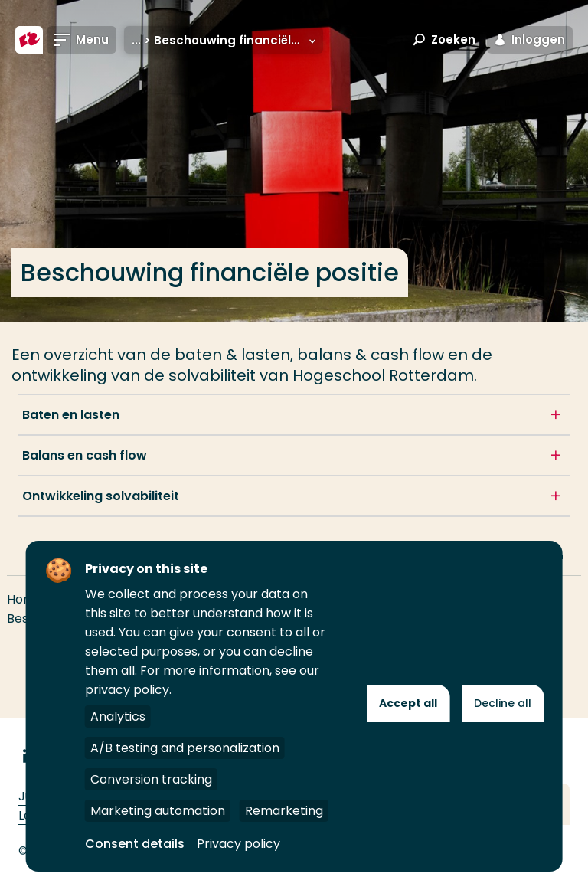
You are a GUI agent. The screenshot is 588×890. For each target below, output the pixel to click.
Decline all (503, 703)
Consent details (135, 844)
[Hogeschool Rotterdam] (29, 40)
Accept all (408, 703)
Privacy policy (238, 844)
